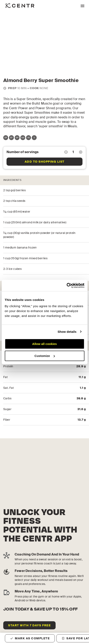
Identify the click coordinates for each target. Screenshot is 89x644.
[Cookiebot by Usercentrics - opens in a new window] (66, 285)
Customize (45, 356)
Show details (67, 332)
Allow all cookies (44, 344)
